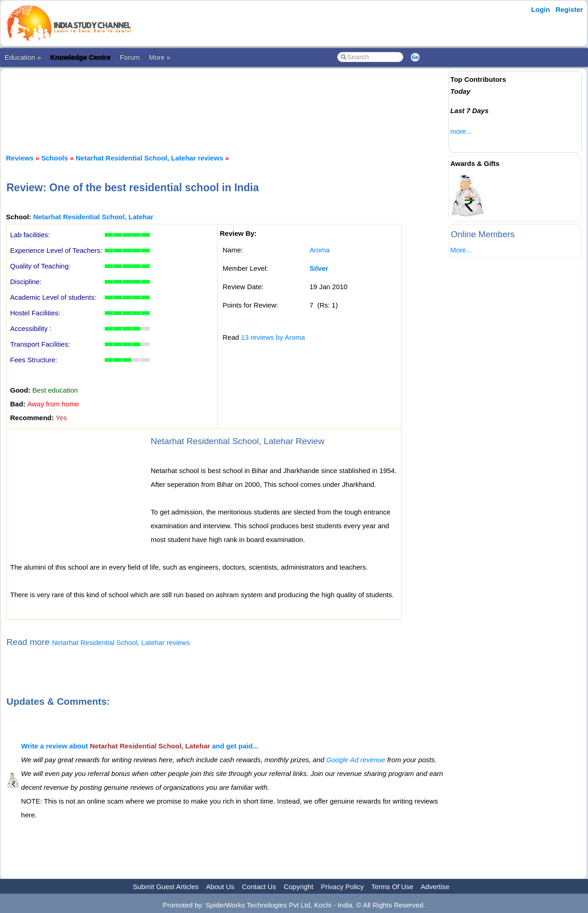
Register (569, 9)
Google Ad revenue (356, 760)
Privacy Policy (342, 887)
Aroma (320, 250)
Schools (55, 158)
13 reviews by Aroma (273, 337)
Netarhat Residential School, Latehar (93, 217)
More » (160, 57)
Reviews (20, 158)
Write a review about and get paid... (140, 746)
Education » (23, 57)
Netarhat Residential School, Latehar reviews (150, 158)
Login (540, 9)
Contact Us (259, 887)
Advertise (435, 887)
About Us (220, 887)
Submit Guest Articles (166, 887)
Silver (319, 268)
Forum (130, 57)
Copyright (299, 887)
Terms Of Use (392, 887)
